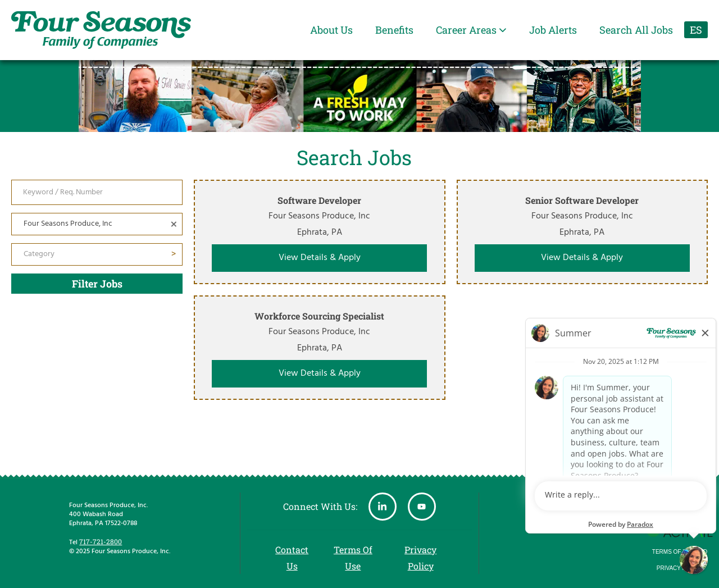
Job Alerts (553, 30)
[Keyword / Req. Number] (97, 192)
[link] (320, 232)
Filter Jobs (97, 284)
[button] (174, 224)
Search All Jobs (636, 30)
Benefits (394, 30)
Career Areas (471, 30)
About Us (331, 30)
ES (696, 30)
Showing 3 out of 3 (672, 419)
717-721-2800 (101, 541)
